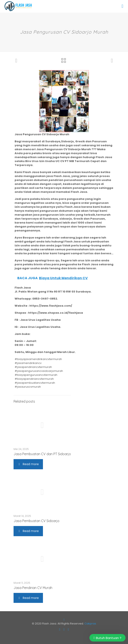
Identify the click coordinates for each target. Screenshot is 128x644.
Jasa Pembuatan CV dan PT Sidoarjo (42, 454)
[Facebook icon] (60, 629)
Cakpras (90, 624)
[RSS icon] (68, 629)
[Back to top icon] (64, 620)
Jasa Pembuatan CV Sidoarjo (36, 521)
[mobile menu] (122, 6)
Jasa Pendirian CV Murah (33, 588)
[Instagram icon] (64, 629)
